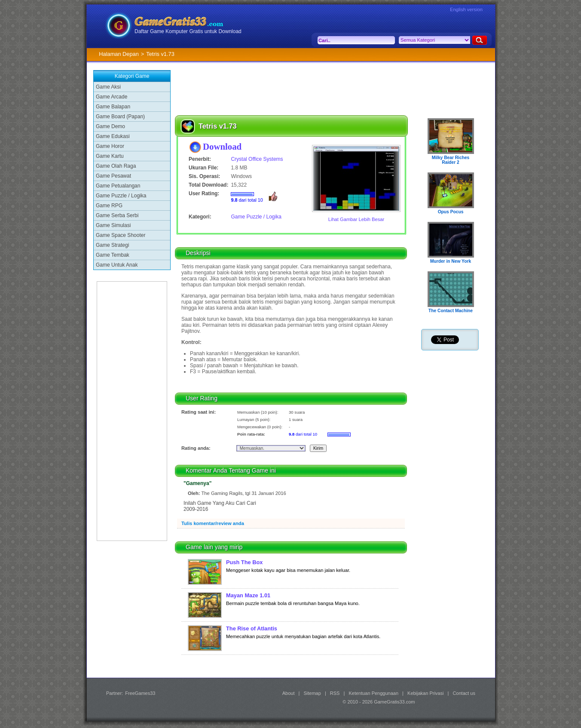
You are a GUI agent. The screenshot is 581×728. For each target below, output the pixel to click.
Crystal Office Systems (257, 159)
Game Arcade (112, 97)
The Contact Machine (451, 311)
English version (466, 9)
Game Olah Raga (116, 166)
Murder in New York (451, 261)
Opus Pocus (451, 212)
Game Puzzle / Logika (121, 196)
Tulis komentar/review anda (213, 523)
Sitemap (312, 693)
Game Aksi (108, 87)
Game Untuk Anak (117, 265)
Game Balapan (113, 107)
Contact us (464, 693)
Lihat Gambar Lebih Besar (356, 219)
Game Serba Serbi (117, 215)
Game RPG (109, 206)
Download (222, 146)
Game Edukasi (113, 136)
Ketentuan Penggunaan (373, 693)
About (289, 693)
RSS (335, 693)
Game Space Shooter (121, 235)
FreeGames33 (140, 693)
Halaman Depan (119, 54)
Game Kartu (110, 156)
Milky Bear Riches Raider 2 (451, 160)
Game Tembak (113, 255)
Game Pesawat (113, 176)
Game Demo (110, 126)
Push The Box (244, 562)
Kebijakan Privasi (425, 693)
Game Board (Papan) (120, 117)
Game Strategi (112, 245)
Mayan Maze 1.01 (248, 595)
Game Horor (110, 146)
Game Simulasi (113, 225)
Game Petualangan (118, 186)
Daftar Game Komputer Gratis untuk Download (188, 31)
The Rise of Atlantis (252, 628)
